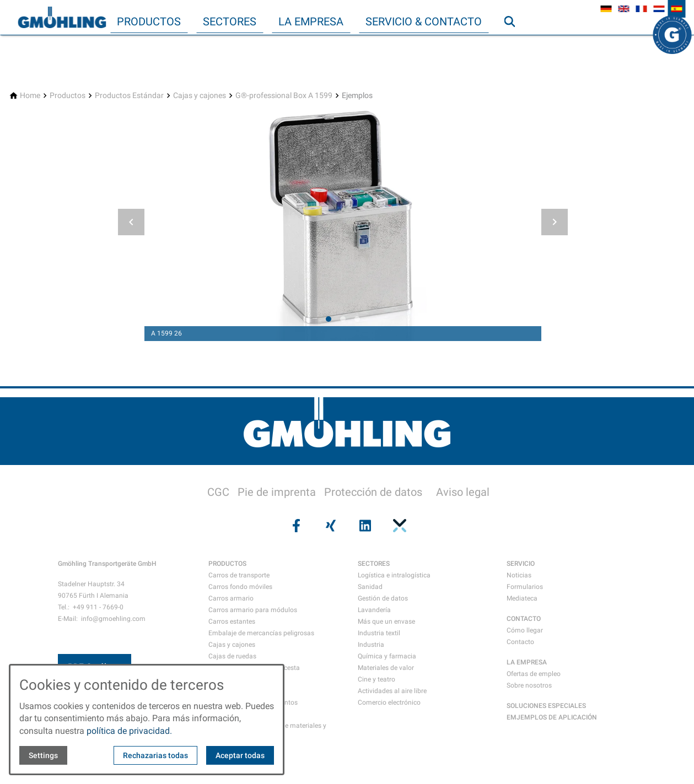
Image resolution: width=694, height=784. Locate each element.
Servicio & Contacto (424, 21)
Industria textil (379, 633)
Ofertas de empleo (534, 674)
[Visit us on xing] (330, 526)
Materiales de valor (386, 668)
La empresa (311, 21)
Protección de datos (373, 492)
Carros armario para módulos (253, 610)
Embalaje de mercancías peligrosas (261, 633)
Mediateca (522, 598)
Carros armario (231, 598)
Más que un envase (386, 621)
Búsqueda (514, 44)
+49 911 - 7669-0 (98, 607)
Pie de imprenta (277, 492)
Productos (149, 21)
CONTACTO (524, 619)
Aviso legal (463, 492)
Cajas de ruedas (232, 656)
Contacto (520, 642)
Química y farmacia (387, 656)
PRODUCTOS (227, 564)
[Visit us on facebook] (295, 526)
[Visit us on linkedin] (364, 526)
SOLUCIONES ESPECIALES (546, 706)
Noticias (519, 575)
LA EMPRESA (527, 662)
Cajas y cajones (232, 645)
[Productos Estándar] (129, 96)
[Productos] (68, 96)
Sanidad (370, 587)
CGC (218, 492)
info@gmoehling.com (113, 619)
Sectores (230, 21)
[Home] (30, 96)
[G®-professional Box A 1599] (284, 96)
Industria (371, 645)
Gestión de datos (383, 598)
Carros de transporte (239, 575)
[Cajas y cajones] (200, 96)
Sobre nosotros (529, 685)
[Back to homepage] (62, 18)
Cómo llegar (525, 630)
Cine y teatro (376, 679)
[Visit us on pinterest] (399, 526)
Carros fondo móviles (240, 587)
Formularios (525, 587)
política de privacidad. (129, 731)
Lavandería (374, 610)
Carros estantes (232, 621)
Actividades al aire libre (392, 691)
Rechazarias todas (155, 755)
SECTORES (374, 564)
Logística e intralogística (394, 575)
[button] (131, 222)
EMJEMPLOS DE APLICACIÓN (552, 717)
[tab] (329, 319)
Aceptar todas (240, 755)
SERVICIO (521, 564)
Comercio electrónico (389, 702)
